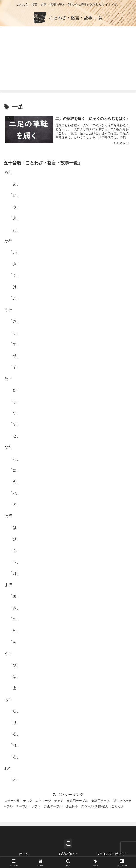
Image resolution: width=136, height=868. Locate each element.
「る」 (15, 734)
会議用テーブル (77, 801)
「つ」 (15, 413)
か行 (8, 241)
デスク (28, 801)
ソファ (36, 807)
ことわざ (117, 807)
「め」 (15, 631)
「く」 (15, 276)
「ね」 (15, 493)
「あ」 (15, 184)
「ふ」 (15, 551)
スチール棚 (12, 801)
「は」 (15, 528)
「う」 (15, 207)
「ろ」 (15, 757)
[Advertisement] (68, 59)
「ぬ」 (15, 482)
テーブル (22, 807)
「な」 (15, 459)
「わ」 (15, 780)
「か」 (15, 253)
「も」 (15, 642)
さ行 (8, 310)
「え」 (15, 218)
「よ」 (15, 688)
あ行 (8, 172)
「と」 (15, 436)
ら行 (8, 700)
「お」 (15, 230)
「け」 (15, 287)
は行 (8, 516)
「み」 (15, 608)
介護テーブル (53, 807)
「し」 (15, 333)
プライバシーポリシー (112, 854)
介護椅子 (72, 807)
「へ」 (15, 562)
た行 (8, 379)
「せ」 (15, 356)
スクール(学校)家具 (95, 807)
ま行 (8, 585)
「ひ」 (15, 539)
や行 (8, 654)
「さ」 (15, 321)
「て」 (15, 425)
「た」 (15, 390)
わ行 (8, 768)
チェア (59, 801)
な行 (8, 447)
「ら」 (15, 711)
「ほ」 (15, 574)
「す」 (15, 344)
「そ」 (15, 367)
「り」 (15, 723)
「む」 (15, 619)
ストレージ (43, 801)
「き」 (15, 264)
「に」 (15, 470)
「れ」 (15, 745)
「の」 (15, 505)
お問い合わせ (68, 854)
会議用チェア (101, 801)
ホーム (24, 854)
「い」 (15, 195)
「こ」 (15, 298)
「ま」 (15, 596)
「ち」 (15, 402)
